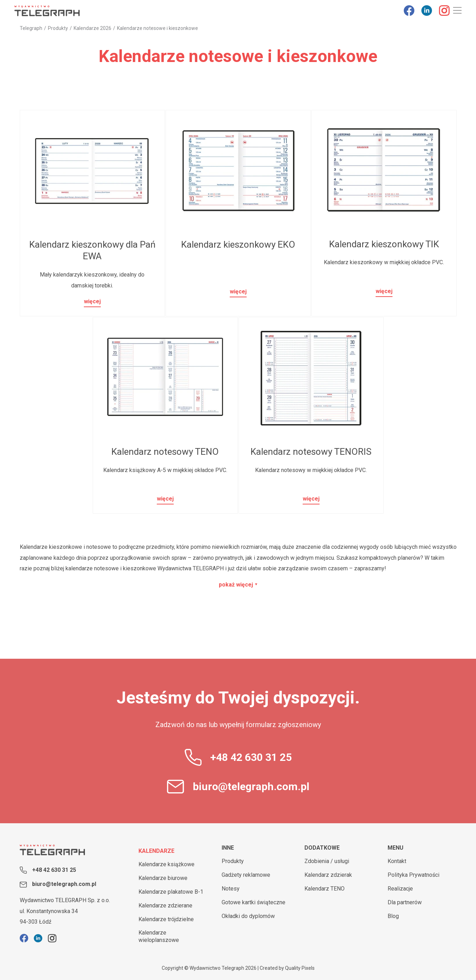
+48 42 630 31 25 (251, 757)
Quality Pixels (300, 968)
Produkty (58, 28)
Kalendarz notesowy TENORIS (311, 452)
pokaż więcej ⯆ (238, 585)
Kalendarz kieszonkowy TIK (384, 244)
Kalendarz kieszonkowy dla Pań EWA (92, 250)
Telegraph (31, 28)
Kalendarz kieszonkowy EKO (238, 244)
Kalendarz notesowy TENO (165, 452)
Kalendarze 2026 (92, 28)
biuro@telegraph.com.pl (251, 786)
